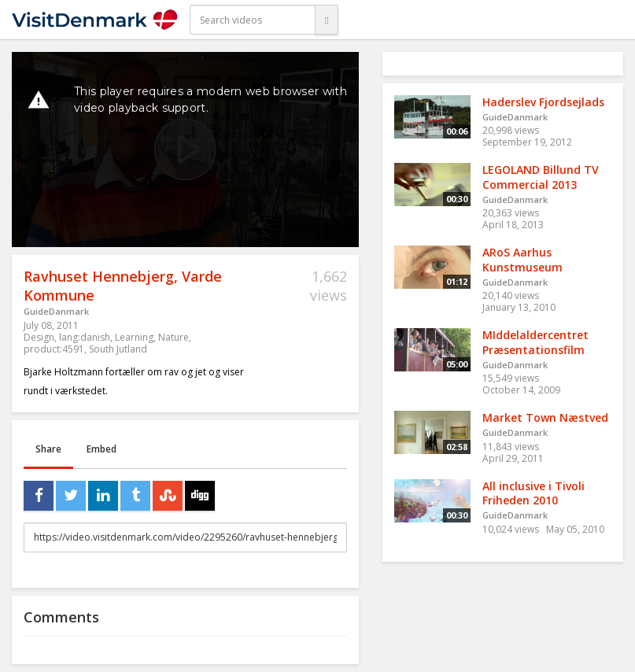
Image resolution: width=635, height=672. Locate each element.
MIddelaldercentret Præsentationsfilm (535, 342)
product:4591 (54, 349)
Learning (134, 337)
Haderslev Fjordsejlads (543, 102)
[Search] (327, 20)
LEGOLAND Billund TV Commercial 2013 (541, 177)
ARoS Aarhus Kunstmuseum (522, 260)
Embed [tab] (102, 449)
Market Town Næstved (545, 417)
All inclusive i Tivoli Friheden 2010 (533, 493)
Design (39, 337)
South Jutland (118, 349)
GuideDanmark (56, 311)
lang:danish (85, 337)
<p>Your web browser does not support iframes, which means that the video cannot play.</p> (185, 150)
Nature (174, 337)
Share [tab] (48, 449)
